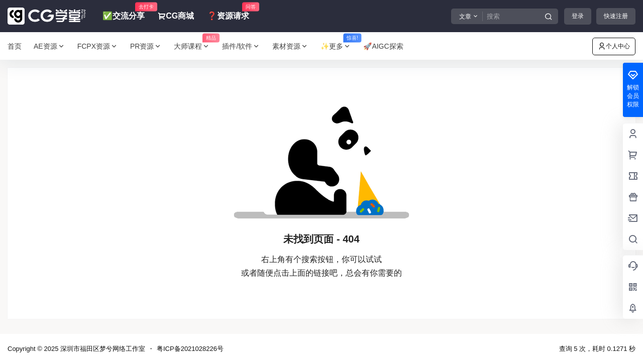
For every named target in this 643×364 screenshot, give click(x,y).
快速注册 (616, 16)
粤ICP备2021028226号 (190, 349)
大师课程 (195, 46)
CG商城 (176, 16)
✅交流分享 (124, 12)
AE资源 (49, 46)
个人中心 (614, 46)
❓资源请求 (228, 12)
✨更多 (339, 46)
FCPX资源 (98, 46)
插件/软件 (241, 46)
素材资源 (290, 46)
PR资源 (146, 46)
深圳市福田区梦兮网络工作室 (102, 349)
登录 (578, 16)
